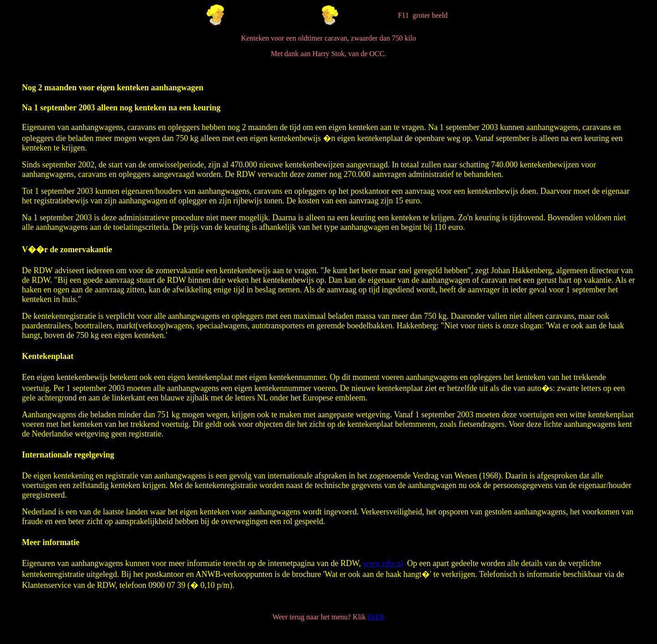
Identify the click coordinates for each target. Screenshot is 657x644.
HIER (376, 617)
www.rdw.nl (383, 563)
